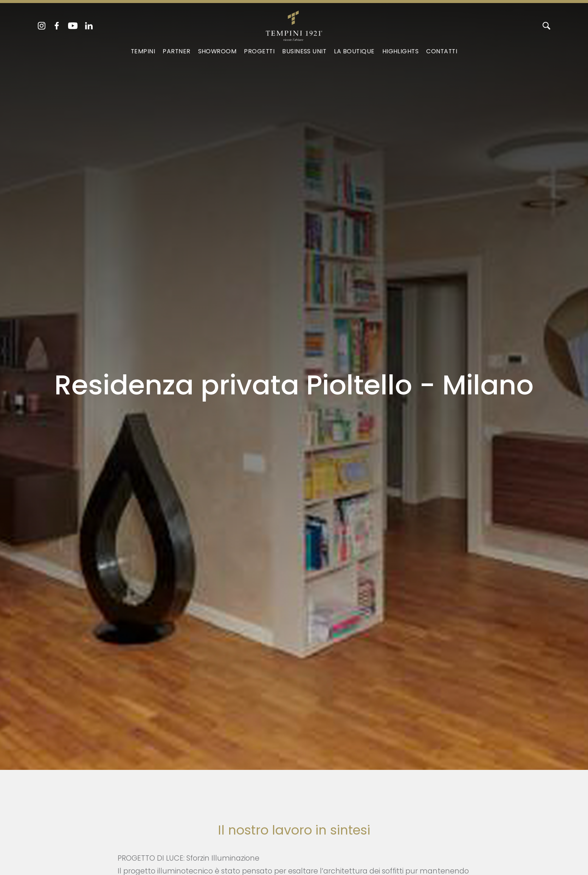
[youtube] (73, 26)
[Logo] (294, 24)
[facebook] (57, 26)
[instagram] (42, 26)
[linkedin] (89, 26)
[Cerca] (546, 26)
